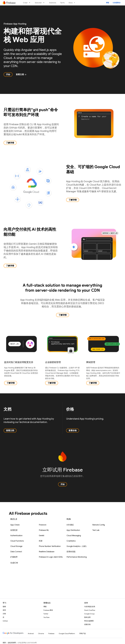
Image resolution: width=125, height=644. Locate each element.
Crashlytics (71, 541)
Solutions (53, 3)
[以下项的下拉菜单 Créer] (30, 3)
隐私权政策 (12, 643)
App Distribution (73, 530)
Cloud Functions (17, 541)
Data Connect (16, 552)
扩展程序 (14, 557)
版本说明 (87, 617)
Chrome (41, 634)
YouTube (46, 617)
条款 (4, 643)
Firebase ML (44, 530)
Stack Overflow (90, 610)
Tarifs (62, 3)
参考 (4, 610)
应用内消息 (71, 552)
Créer (25, 3)
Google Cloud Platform (67, 634)
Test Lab (96, 530)
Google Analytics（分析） (77, 546)
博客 (108, 3)
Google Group (89, 614)
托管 (41, 541)
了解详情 (10, 143)
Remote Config (99, 525)
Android (31, 634)
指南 (4, 607)
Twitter (46, 614)
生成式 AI (14, 563)
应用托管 (14, 530)
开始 (8, 74)
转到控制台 (117, 3)
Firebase (51, 634)
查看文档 (21, 74)
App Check (15, 525)
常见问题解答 (89, 621)
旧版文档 (87, 624)
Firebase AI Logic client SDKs (51, 557)
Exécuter (38, 3)
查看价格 (73, 431)
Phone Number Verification (50, 546)
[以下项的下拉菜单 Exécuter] (44, 3)
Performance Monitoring (77, 557)
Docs (71, 3)
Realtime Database (47, 552)
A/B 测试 (70, 525)
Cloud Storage (16, 546)
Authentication (16, 536)
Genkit (42, 536)
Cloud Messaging (74, 536)
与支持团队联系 (90, 607)
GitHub (5, 621)
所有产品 (83, 634)
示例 (4, 614)
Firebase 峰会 (48, 610)
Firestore (43, 525)
